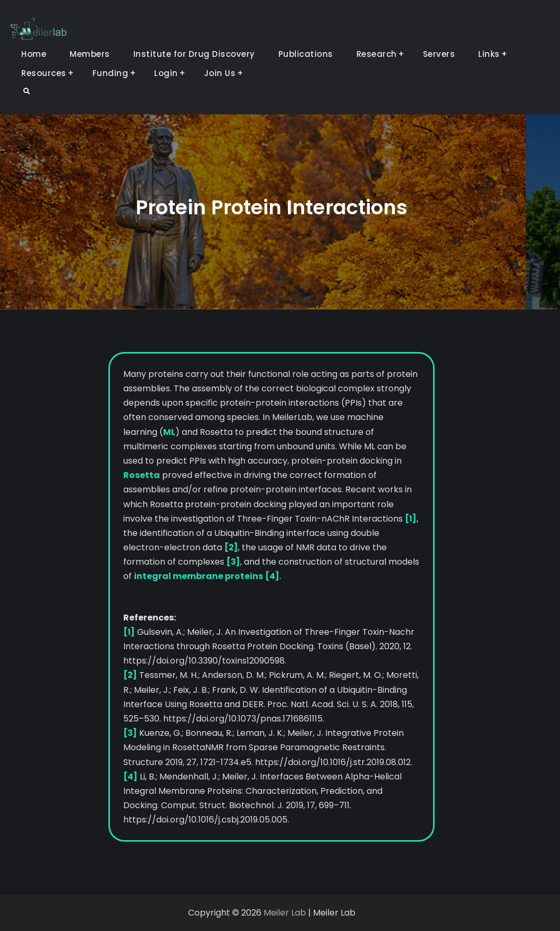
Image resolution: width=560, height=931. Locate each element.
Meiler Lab (285, 913)
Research (377, 54)
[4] (272, 576)
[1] (411, 519)
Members (90, 54)
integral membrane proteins (198, 576)
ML (169, 432)
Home (34, 54)
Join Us (220, 73)
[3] (233, 562)
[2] (231, 547)
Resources (44, 73)
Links (489, 54)
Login (166, 73)
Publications (306, 54)
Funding (111, 73)
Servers (439, 54)
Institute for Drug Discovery (194, 54)
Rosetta (142, 475)
